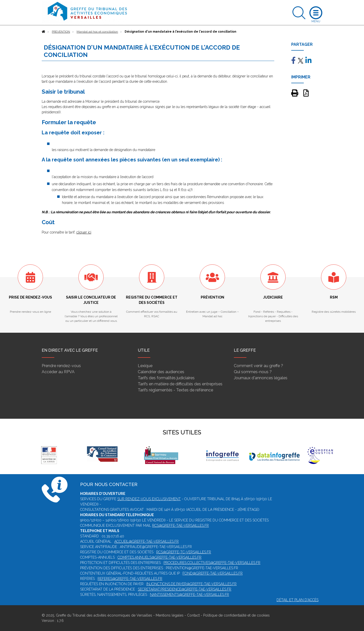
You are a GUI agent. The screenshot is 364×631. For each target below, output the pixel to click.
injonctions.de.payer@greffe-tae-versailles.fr (191, 584)
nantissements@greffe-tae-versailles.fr (189, 595)
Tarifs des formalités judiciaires (166, 378)
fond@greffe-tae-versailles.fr (213, 573)
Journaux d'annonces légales (261, 378)
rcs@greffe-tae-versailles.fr (180, 525)
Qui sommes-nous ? (253, 372)
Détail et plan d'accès (298, 600)
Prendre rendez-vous (61, 366)
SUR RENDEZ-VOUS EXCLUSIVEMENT (149, 499)
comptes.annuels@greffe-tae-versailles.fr (160, 557)
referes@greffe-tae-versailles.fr (130, 579)
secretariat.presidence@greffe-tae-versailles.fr (185, 589)
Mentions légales (170, 615)
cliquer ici (84, 232)
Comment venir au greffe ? (258, 366)
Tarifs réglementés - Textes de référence (175, 390)
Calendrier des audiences (161, 372)
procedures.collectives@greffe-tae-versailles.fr (212, 563)
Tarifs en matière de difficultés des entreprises (180, 384)
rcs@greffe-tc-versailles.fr (184, 552)
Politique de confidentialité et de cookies (236, 615)
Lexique (145, 366)
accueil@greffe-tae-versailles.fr (146, 541)
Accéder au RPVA (58, 372)
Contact (193, 615)
